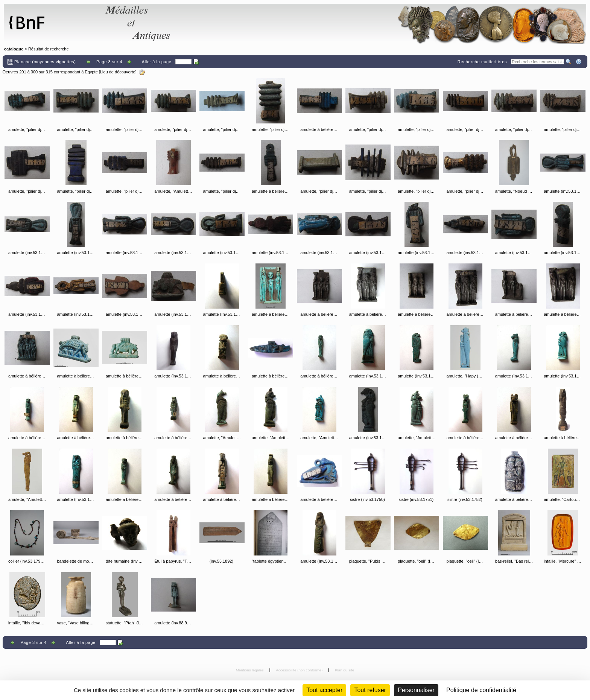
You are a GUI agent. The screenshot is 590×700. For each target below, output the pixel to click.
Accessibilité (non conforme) (300, 670)
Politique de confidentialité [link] (481, 690)
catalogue (14, 49)
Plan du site (345, 670)
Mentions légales (250, 670)
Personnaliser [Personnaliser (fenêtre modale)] (416, 690)
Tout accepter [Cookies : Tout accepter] (324, 690)
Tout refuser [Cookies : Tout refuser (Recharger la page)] (370, 690)
